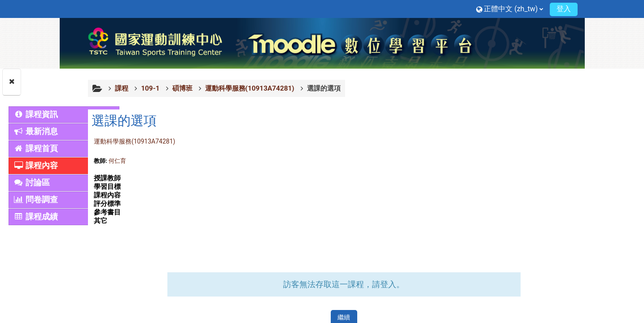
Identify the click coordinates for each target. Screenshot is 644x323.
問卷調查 (36, 200)
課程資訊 (36, 114)
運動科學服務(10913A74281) (181, 141)
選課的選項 (370, 88)
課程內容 (36, 166)
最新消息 (36, 131)
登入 (564, 9)
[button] (510, 9)
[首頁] (322, 43)
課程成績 (36, 217)
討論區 (32, 183)
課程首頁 (36, 148)
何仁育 (164, 161)
